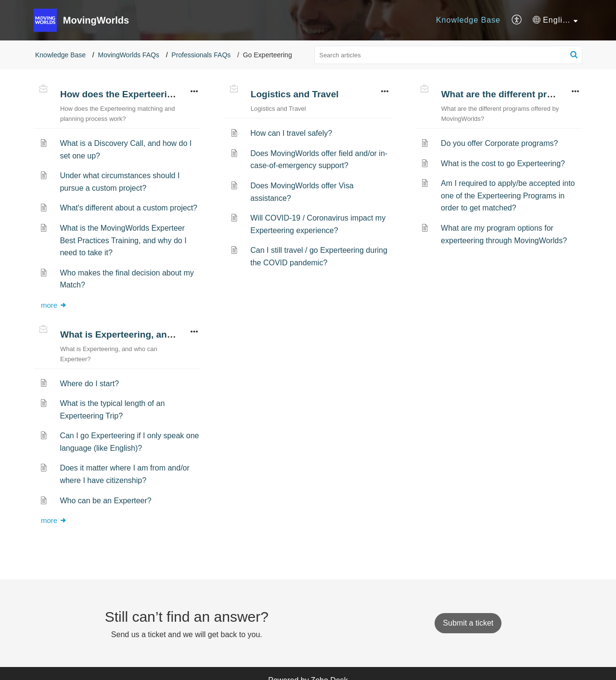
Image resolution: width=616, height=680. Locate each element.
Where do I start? (89, 384)
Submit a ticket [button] (468, 623)
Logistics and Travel (295, 94)
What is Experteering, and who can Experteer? (161, 334)
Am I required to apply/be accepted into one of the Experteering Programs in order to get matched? (508, 196)
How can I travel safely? (291, 133)
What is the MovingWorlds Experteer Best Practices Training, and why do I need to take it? (123, 240)
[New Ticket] (468, 623)
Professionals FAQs (201, 55)
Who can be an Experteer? (105, 501)
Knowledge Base (468, 20)
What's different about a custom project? (128, 208)
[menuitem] (468, 20)
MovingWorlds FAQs (129, 55)
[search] (449, 55)
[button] (517, 20)
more (54, 305)
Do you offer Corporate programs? (499, 143)
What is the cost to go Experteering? (503, 163)
